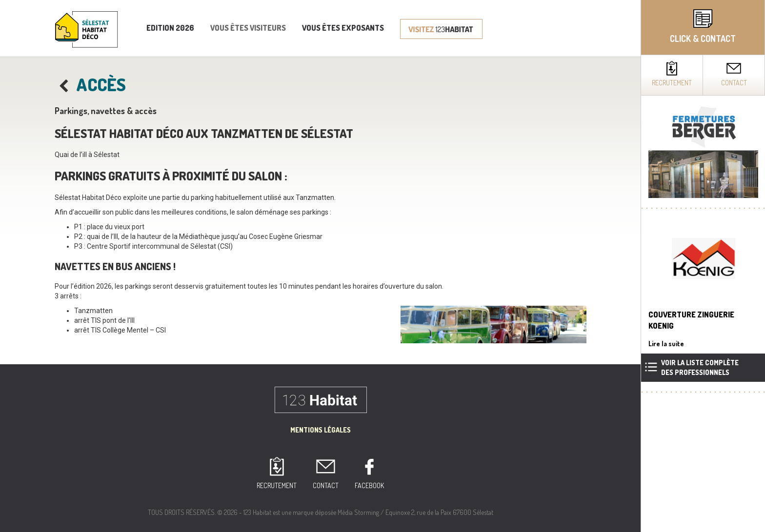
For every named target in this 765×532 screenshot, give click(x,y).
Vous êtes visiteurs (248, 28)
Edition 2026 (170, 28)
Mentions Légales (321, 430)
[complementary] (703, 266)
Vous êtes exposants (343, 28)
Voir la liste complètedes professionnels (700, 367)
